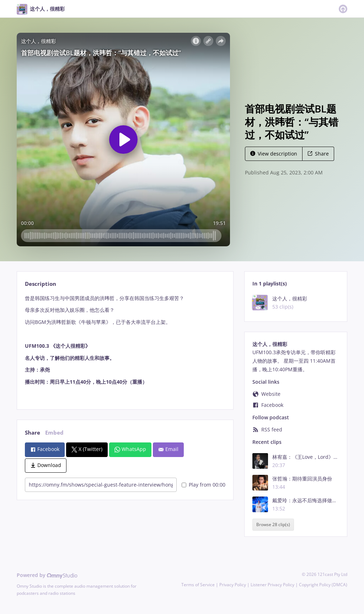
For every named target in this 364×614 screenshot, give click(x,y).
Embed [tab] (54, 433)
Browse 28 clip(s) (273, 524)
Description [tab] (41, 284)
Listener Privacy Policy (272, 585)
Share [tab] (33, 433)
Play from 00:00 (204, 485)
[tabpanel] (125, 346)
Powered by (47, 575)
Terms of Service (198, 585)
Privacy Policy (233, 585)
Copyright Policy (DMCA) (323, 585)
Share (318, 154)
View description (274, 154)
